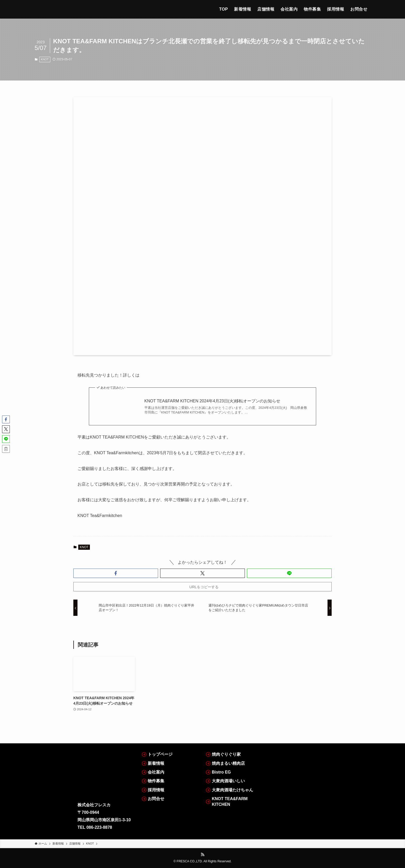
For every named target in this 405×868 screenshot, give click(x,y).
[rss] (202, 855)
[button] (116, 573)
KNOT (45, 59)
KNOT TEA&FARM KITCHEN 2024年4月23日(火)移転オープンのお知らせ (212, 401)
